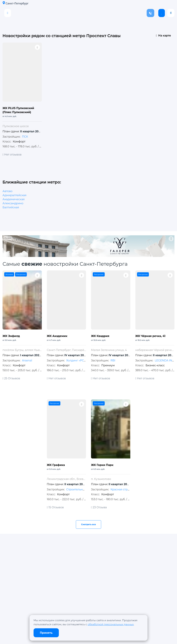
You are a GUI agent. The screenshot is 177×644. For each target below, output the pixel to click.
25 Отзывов (11, 378)
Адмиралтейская (14, 195)
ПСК (25, 137)
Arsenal (27, 360)
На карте (163, 36)
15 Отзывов (55, 507)
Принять (46, 633)
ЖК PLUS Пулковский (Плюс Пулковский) (18, 110)
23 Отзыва (99, 507)
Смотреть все (88, 524)
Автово (8, 191)
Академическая (14, 199)
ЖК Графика (56, 465)
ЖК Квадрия (100, 336)
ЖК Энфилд (11, 336)
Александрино (13, 203)
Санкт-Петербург (16, 3)
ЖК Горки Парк (102, 465)
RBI (113, 360)
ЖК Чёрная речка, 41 (150, 336)
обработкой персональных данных (111, 624)
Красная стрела (121, 489)
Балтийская (11, 207)
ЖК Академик (57, 336)
